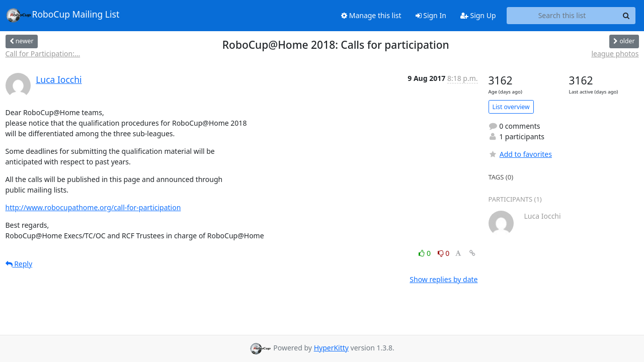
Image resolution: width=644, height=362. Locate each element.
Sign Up (478, 15)
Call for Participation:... (43, 54)
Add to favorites (520, 154)
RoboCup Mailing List (63, 15)
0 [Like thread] (425, 253)
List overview (511, 107)
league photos (615, 54)
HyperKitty (331, 348)
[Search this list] (562, 16)
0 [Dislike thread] (444, 253)
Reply (19, 264)
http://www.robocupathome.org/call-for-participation (93, 207)
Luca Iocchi (59, 79)
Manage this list (371, 15)
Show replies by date (444, 279)
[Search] (626, 16)
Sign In (431, 15)
